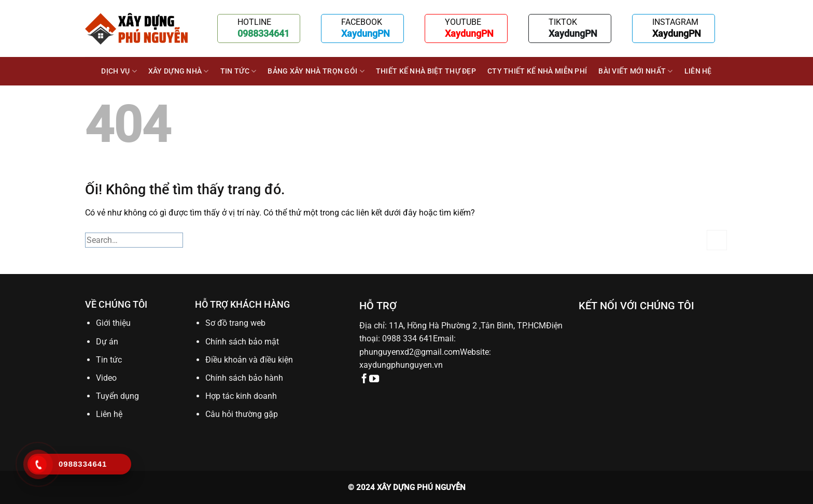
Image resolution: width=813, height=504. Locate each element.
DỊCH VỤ (119, 71)
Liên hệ (698, 71)
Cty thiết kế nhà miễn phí (537, 71)
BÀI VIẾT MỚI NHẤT (635, 71)
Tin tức (239, 71)
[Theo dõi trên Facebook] (364, 379)
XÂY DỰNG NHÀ (179, 71)
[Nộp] (717, 240)
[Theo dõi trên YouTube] (374, 379)
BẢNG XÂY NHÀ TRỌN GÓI (316, 71)
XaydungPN (366, 33)
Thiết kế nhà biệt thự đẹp (426, 71)
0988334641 (263, 33)
